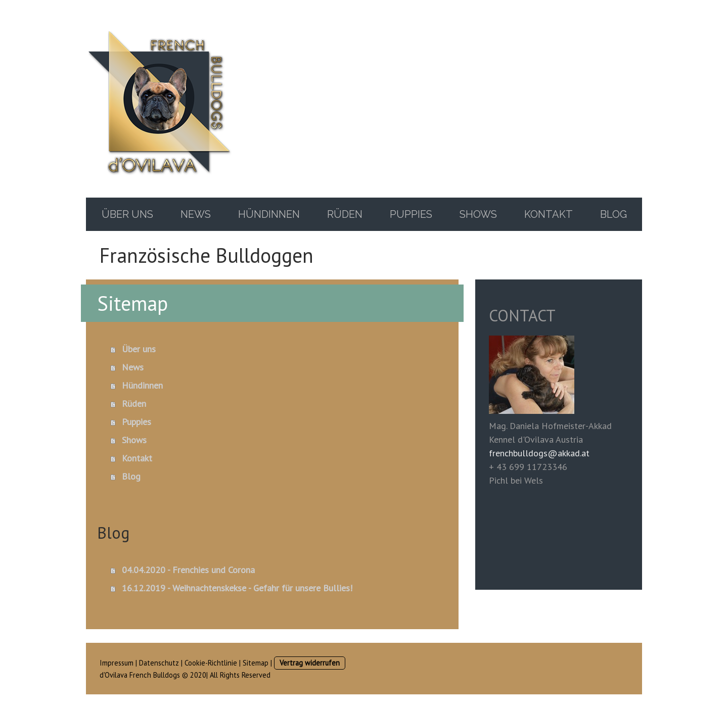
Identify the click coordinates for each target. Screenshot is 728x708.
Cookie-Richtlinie (211, 663)
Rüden (345, 214)
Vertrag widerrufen (310, 663)
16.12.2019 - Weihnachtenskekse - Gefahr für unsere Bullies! (237, 588)
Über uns (127, 214)
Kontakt (549, 214)
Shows (478, 214)
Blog (613, 214)
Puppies (411, 214)
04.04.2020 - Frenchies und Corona (188, 570)
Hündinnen (269, 214)
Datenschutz (159, 663)
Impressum (117, 663)
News (196, 214)
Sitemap (256, 663)
